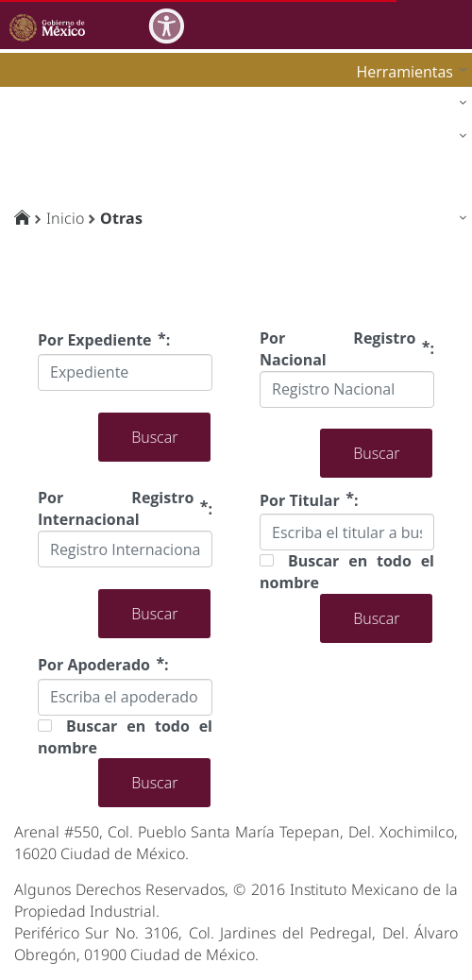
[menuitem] (407, 71)
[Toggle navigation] (455, 24)
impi (30, 140)
